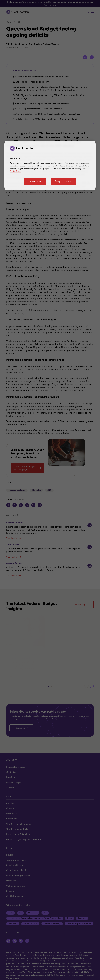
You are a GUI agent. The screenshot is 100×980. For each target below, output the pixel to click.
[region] (50, 165)
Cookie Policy (15, 171)
